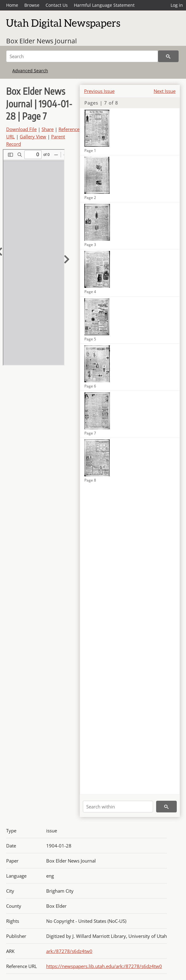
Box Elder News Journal (41, 41)
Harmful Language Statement (104, 5)
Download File (21, 129)
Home (12, 5)
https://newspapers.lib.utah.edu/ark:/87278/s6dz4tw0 (104, 966)
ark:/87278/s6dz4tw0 (69, 951)
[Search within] (118, 807)
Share (48, 129)
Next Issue (165, 91)
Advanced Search (30, 71)
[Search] (82, 56)
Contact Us (57, 5)
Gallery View (33, 137)
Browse (32, 5)
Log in (177, 5)
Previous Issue (99, 91)
